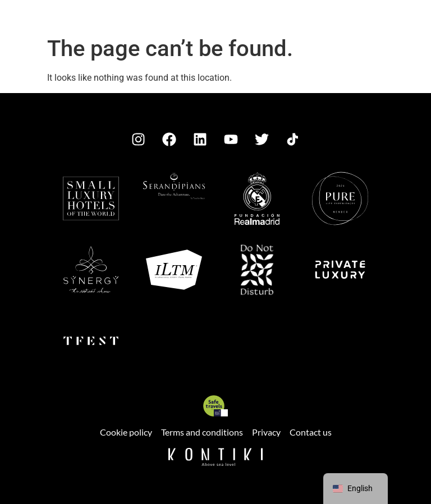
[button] (37, 20)
